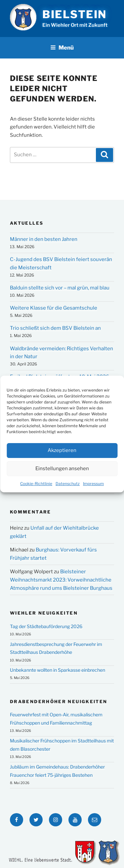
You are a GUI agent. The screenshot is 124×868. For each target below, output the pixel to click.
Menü (62, 48)
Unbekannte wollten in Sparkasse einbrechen (58, 670)
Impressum (93, 484)
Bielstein (75, 14)
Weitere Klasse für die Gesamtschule (54, 308)
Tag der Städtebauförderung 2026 (46, 626)
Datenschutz (68, 484)
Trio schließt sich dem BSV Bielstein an (55, 328)
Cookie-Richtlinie (36, 484)
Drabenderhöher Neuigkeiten (59, 701)
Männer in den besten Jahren (44, 239)
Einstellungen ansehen (62, 469)
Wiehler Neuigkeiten (44, 613)
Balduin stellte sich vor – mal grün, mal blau (60, 288)
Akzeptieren (62, 451)
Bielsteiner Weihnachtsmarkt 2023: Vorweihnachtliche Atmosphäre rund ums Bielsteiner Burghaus (61, 580)
